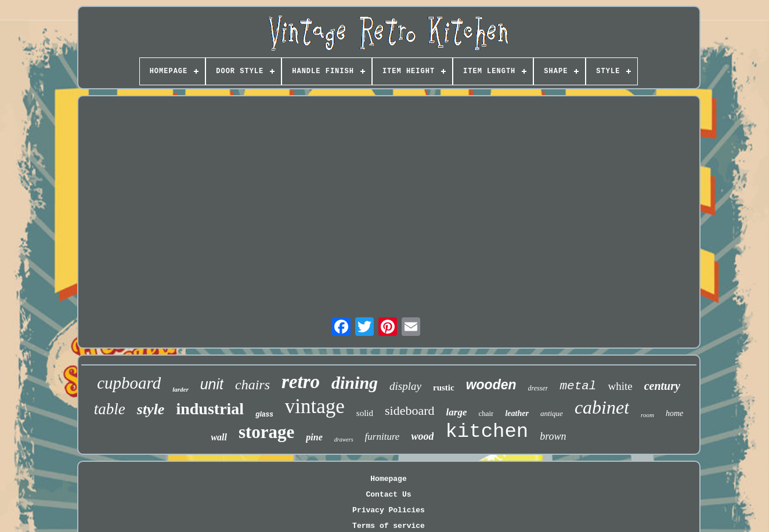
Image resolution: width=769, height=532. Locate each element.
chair (486, 413)
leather (517, 413)
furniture (382, 437)
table (110, 409)
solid (365, 413)
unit (212, 384)
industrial (210, 409)
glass (264, 414)
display (405, 386)
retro (301, 382)
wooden (491, 385)
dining (355, 383)
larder (180, 389)
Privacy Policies (389, 510)
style (151, 409)
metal (578, 386)
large (457, 412)
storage (266, 432)
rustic (444, 388)
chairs (252, 385)
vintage (315, 406)
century (662, 386)
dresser (538, 388)
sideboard (410, 410)
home (674, 413)
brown (553, 436)
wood (422, 436)
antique (552, 413)
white (620, 386)
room (647, 415)
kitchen (487, 432)
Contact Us (388, 495)
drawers (344, 439)
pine (314, 437)
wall (219, 437)
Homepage (388, 479)
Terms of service (389, 526)
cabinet (602, 407)
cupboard (129, 383)
